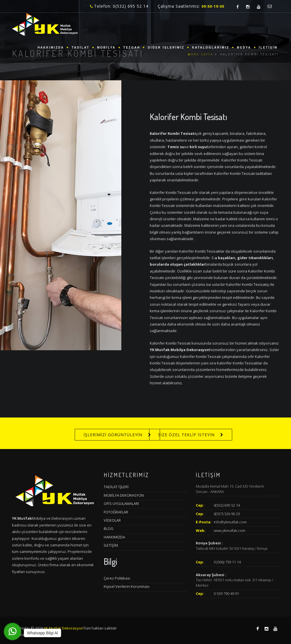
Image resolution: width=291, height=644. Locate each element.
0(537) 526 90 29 (227, 514)
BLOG (109, 528)
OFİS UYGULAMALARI (121, 504)
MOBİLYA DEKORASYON (124, 495)
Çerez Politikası (117, 578)
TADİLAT (80, 48)
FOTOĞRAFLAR (116, 512)
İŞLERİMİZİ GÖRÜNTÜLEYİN (113, 435)
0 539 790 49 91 (226, 593)
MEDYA (244, 48)
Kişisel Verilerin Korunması (127, 586)
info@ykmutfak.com (230, 522)
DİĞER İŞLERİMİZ (166, 48)
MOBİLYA (106, 48)
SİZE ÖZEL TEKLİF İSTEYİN (186, 435)
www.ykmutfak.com (229, 530)
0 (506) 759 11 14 (227, 562)
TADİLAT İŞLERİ (116, 487)
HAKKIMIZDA (51, 48)
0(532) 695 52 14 (227, 505)
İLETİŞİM (268, 48)
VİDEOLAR (112, 520)
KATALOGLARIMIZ (211, 48)
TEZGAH (132, 48)
